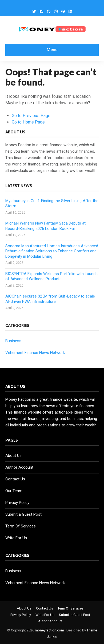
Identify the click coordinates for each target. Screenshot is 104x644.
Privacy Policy (17, 503)
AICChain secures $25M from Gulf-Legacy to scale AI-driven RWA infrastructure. (50, 299)
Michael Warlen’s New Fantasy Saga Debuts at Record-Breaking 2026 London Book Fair (45, 226)
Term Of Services (21, 526)
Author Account (19, 467)
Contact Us (15, 479)
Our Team (14, 491)
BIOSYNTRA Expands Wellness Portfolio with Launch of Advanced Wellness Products (51, 276)
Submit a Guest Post (23, 514)
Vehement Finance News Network (35, 353)
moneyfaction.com (49, 630)
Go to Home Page (28, 122)
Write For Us (16, 538)
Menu (52, 50)
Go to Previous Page (31, 116)
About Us (13, 456)
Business (13, 341)
